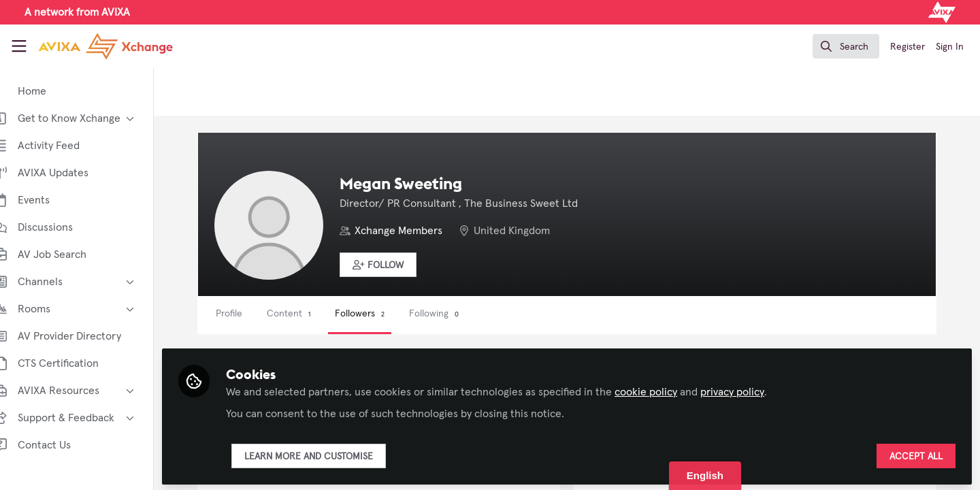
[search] (846, 46)
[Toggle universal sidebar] (19, 46)
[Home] (105, 46)
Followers (380, 314)
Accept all (916, 454)
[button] (398, 265)
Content (309, 314)
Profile (249, 314)
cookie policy (666, 389)
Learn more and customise (329, 454)
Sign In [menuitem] (950, 47)
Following (454, 314)
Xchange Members (419, 231)
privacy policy (753, 389)
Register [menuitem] (908, 47)
